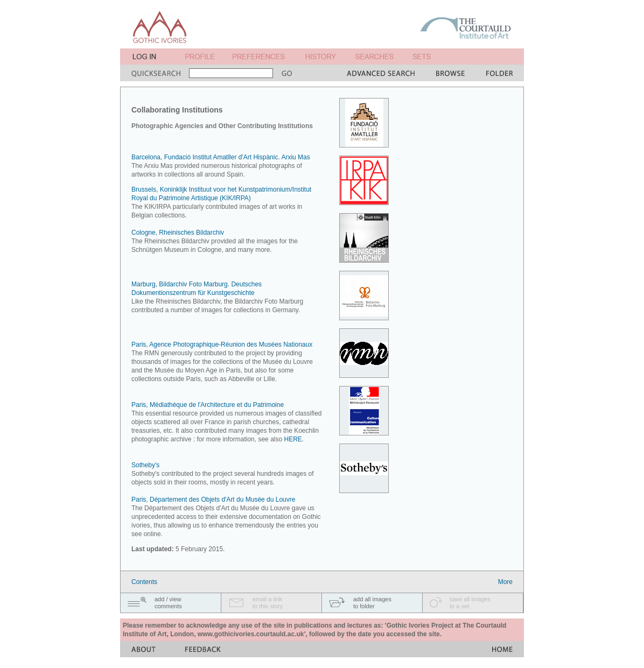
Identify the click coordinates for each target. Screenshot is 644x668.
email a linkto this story (268, 603)
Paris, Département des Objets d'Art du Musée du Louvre (213, 500)
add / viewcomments (168, 603)
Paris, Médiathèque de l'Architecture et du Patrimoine (208, 405)
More (505, 582)
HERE (293, 439)
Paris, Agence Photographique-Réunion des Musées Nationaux (222, 344)
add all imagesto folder (372, 603)
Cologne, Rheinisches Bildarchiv (178, 233)
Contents (144, 582)
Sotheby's (145, 465)
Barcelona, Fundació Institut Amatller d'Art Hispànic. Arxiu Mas (221, 157)
